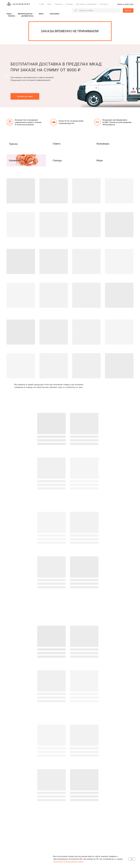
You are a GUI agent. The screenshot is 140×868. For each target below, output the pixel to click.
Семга (59, 160)
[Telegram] (8, 849)
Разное (11, 16)
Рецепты (59, 4)
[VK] (12, 849)
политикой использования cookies (68, 862)
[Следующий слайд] (135, 76)
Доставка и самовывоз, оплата (51, 844)
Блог (49, 4)
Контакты (104, 4)
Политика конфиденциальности (19, 857)
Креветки (17, 192)
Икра (41, 14)
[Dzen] (15, 849)
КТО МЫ (43, 835)
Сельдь (59, 192)
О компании (44, 842)
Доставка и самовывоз (86, 4)
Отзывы (69, 4)
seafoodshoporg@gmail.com (115, 849)
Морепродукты (25, 14)
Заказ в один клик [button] (125, 4)
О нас (42, 4)
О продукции (44, 839)
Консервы (54, 14)
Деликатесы (27, 16)
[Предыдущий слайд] (5, 76)
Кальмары (105, 160)
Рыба (9, 14)
